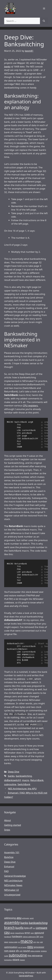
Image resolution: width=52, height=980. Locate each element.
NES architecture (13, 881)
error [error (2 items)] (27, 933)
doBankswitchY (12, 780)
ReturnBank (37, 780)
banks (11, 776)
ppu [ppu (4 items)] (30, 947)
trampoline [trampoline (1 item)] (8, 960)
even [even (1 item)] (32, 933)
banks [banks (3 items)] (24, 923)
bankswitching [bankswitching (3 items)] (38, 923)
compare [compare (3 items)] (42, 928)
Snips (7, 830)
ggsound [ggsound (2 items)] (39, 933)
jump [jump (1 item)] (41, 937)
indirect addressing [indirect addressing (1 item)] (29, 937)
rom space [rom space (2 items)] (10, 951)
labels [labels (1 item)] (6, 942)
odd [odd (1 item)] (41, 942)
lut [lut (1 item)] (19, 942)
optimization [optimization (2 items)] (11, 947)
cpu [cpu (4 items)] (7, 932)
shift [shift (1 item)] (21, 951)
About (7, 820)
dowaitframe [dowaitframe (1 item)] (20, 933)
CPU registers (30, 405)
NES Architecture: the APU (22, 789)
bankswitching (24, 776)
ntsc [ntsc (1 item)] (38, 942)
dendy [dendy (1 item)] (12, 933)
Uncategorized (12, 895)
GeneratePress (26, 976)
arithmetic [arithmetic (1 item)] (26, 918)
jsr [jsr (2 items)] (38, 936)
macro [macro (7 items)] (27, 941)
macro (26, 780)
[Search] (44, 21)
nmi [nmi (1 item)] (35, 942)
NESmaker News (13, 885)
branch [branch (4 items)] (9, 927)
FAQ (6, 871)
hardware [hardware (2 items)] (17, 936)
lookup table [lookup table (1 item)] (13, 942)
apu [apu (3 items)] (19, 918)
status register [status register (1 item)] (35, 951)
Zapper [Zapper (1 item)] (22, 960)
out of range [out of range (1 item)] (22, 947)
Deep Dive (14, 772)
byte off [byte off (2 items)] (28, 928)
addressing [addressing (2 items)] (10, 918)
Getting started (13, 825)
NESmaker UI (11, 890)
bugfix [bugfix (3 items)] (19, 928)
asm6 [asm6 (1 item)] (32, 918)
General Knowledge (15, 876)
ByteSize (9, 857)
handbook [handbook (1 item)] (8, 937)
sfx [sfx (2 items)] (17, 951)
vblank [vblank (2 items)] (16, 960)
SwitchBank (24, 784)
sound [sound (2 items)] (26, 951)
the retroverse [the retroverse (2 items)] (35, 956)
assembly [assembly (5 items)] (12, 922)
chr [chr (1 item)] (34, 928)
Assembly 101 (12, 852)
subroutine (10, 784)
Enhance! (9, 866)
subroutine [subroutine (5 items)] (18, 955)
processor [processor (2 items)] (39, 947)
